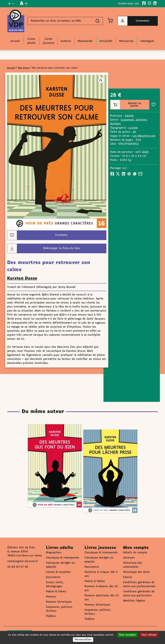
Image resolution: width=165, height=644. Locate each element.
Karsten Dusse (22, 278)
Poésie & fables (56, 592)
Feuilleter (38, 235)
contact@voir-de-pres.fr (23, 561)
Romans (51, 597)
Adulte (129, 116)
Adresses (129, 558)
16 (134, 132)
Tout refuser (149, 635)
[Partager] (112, 174)
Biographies (54, 553)
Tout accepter (127, 635)
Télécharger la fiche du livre (44, 248)
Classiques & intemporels (63, 558)
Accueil (11, 68)
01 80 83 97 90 (18, 567)
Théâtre (51, 616)
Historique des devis (136, 572)
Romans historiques (59, 602)
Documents (53, 577)
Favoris (128, 577)
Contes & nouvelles (58, 572)
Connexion (133, 21)
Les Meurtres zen (144, 136)
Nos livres (24, 68)
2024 (145, 152)
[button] (101, 80)
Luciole (133, 128)
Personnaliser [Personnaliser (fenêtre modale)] (83, 640)
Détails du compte (135, 553)
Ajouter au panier (126, 105)
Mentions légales (134, 601)
